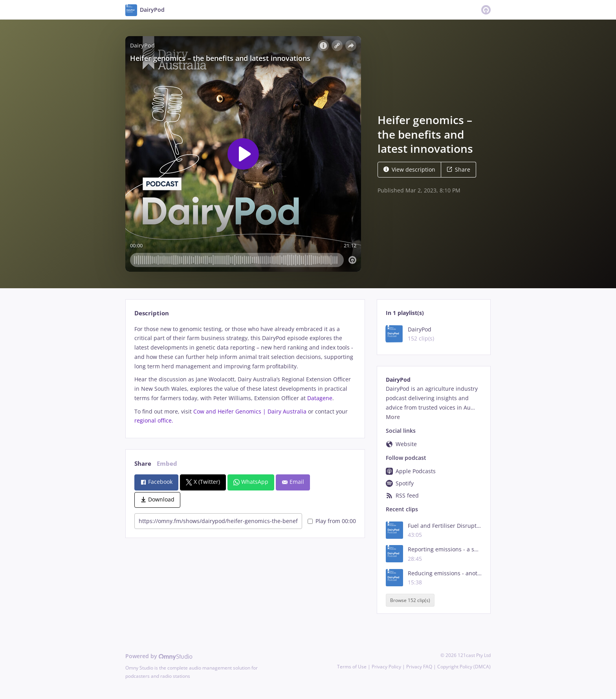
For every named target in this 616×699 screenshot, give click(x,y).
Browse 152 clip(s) (410, 600)
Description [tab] (152, 313)
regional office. (154, 420)
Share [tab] (143, 464)
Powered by (159, 656)
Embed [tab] (167, 464)
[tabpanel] (245, 375)
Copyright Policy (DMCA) (464, 667)
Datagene (320, 398)
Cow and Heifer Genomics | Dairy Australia (250, 411)
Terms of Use (352, 667)
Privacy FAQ (419, 667)
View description (409, 169)
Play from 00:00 (332, 521)
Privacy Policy (386, 667)
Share (458, 169)
